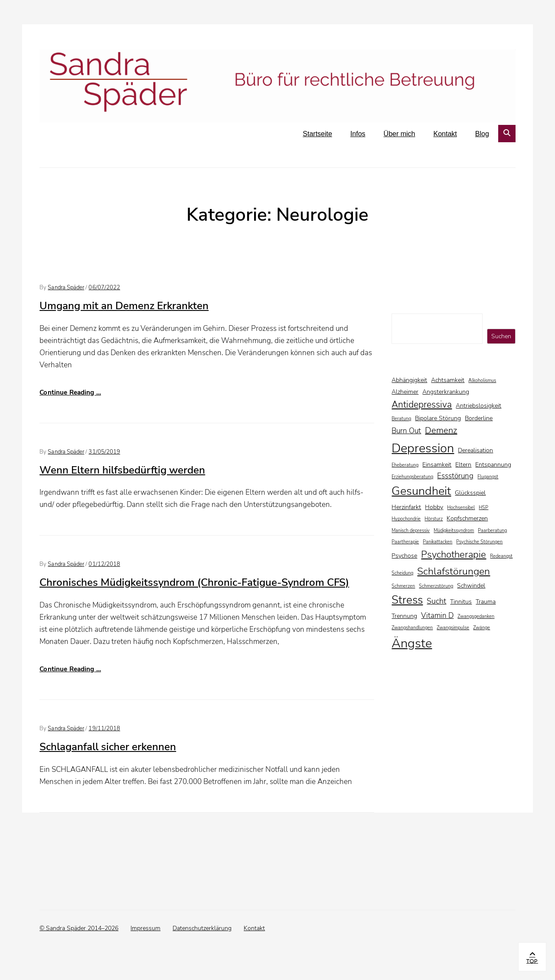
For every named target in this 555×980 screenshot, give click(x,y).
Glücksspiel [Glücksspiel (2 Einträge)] (470, 493)
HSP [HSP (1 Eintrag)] (483, 508)
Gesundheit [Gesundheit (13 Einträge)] (421, 491)
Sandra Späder (66, 287)
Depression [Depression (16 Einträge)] (423, 448)
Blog (482, 134)
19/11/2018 (104, 728)
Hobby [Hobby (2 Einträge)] (434, 507)
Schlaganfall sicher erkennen (108, 747)
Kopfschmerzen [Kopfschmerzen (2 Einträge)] (467, 518)
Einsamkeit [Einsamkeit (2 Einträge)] (437, 465)
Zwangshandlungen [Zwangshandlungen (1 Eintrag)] (412, 628)
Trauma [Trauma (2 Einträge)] (486, 602)
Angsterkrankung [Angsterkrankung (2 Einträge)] (446, 392)
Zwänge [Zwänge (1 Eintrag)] (482, 628)
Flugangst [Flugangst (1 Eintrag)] (488, 477)
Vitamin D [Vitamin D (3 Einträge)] (437, 616)
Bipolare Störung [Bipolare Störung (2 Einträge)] (438, 418)
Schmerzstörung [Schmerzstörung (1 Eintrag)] (436, 586)
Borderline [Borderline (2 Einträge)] (479, 418)
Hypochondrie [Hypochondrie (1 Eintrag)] (406, 519)
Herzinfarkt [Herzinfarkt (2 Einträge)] (406, 507)
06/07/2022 (104, 287)
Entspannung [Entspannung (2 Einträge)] (493, 465)
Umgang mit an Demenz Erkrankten (124, 306)
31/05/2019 (104, 452)
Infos (358, 134)
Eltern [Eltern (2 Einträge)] (463, 465)
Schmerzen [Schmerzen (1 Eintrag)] (403, 586)
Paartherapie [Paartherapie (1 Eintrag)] (405, 542)
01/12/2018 (104, 564)
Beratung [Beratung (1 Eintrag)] (401, 419)
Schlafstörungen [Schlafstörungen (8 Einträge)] (454, 571)
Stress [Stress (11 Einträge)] (407, 600)
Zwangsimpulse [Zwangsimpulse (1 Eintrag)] (453, 628)
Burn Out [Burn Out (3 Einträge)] (406, 431)
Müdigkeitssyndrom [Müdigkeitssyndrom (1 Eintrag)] (454, 531)
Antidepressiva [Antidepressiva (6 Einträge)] (422, 405)
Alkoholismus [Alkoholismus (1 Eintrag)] (482, 381)
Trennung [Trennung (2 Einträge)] (404, 616)
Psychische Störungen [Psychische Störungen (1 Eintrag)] (479, 542)
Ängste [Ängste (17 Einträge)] (412, 643)
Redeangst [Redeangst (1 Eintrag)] (501, 556)
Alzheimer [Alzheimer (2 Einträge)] (405, 392)
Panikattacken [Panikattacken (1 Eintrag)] (437, 542)
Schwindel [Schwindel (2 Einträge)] (471, 586)
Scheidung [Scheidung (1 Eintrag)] (402, 573)
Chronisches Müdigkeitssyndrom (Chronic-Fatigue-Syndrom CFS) (194, 582)
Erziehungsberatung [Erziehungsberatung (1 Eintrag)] (412, 477)
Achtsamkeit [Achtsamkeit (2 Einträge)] (448, 380)
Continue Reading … (70, 392)
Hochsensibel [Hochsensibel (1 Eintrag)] (461, 508)
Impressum (145, 928)
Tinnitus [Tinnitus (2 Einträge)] (461, 602)
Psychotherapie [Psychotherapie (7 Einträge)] (454, 554)
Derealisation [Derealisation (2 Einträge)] (475, 450)
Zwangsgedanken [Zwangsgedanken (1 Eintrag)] (476, 616)
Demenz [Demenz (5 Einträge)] (441, 430)
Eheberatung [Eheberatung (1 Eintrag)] (405, 465)
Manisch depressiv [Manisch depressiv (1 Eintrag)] (411, 531)
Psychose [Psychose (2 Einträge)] (404, 556)
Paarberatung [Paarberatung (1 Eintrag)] (492, 531)
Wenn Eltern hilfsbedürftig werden (122, 470)
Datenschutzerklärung (202, 928)
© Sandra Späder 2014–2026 (79, 928)
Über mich (400, 134)
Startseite (317, 134)
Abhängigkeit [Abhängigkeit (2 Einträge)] (409, 380)
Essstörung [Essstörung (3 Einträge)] (455, 476)
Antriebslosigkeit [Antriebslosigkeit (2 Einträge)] (478, 406)
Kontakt (445, 134)
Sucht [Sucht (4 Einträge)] (436, 601)
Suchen (501, 336)
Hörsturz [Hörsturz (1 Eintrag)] (434, 519)
